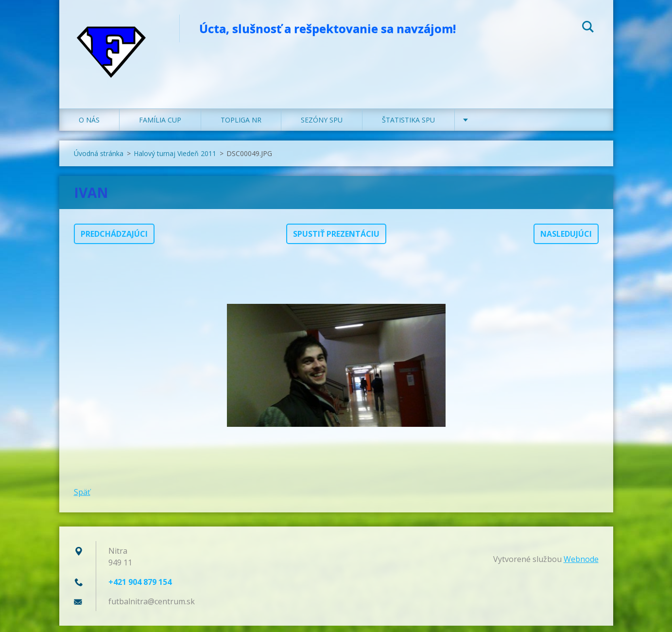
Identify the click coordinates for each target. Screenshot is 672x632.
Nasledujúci (566, 240)
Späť (82, 498)
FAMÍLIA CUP (160, 126)
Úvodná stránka (99, 160)
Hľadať (588, 28)
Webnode (581, 565)
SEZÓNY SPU (322, 126)
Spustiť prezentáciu (336, 240)
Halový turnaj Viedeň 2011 (175, 160)
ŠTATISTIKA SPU (408, 126)
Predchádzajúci (114, 240)
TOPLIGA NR (241, 126)
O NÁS (89, 126)
